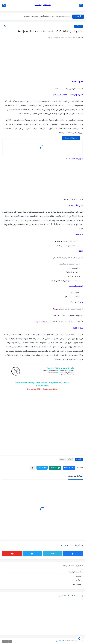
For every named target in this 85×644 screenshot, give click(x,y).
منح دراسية (77, 584)
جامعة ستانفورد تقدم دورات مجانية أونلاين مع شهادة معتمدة (47, 16)
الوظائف (79, 26)
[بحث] (4, 5)
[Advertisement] (42, 61)
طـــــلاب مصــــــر (42, 5)
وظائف (62, 459)
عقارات (78, 580)
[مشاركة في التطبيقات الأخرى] (33, 468)
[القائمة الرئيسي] (81, 5)
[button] (69, 468)
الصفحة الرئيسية (75, 572)
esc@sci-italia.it (41, 322)
